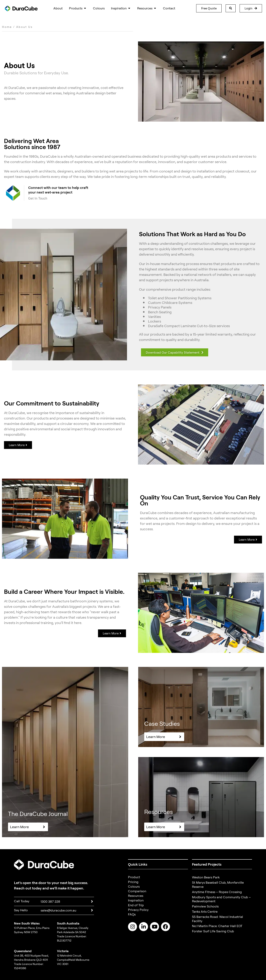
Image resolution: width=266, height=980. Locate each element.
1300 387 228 (50, 901)
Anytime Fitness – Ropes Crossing (217, 892)
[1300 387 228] (92, 901)
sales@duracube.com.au (58, 910)
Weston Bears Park (206, 877)
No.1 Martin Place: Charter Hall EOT (217, 926)
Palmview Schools (205, 906)
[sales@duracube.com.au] (92, 910)
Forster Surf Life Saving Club (213, 931)
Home (7, 27)
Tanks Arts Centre (205, 911)
